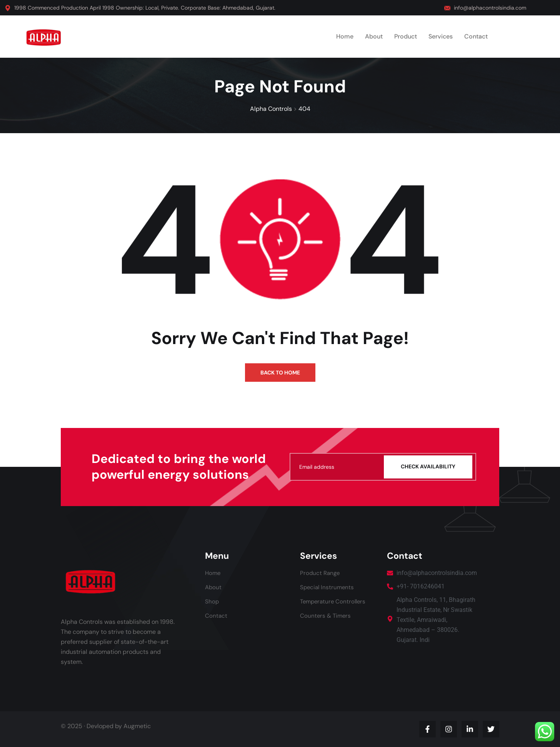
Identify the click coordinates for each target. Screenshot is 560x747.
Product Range (321, 573)
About (374, 36)
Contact (476, 36)
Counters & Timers (326, 616)
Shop (212, 601)
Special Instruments (328, 587)
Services (441, 36)
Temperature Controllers (335, 601)
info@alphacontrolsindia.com (490, 8)
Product (406, 36)
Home (345, 36)
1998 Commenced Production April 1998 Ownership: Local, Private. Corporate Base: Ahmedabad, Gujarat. (145, 8)
